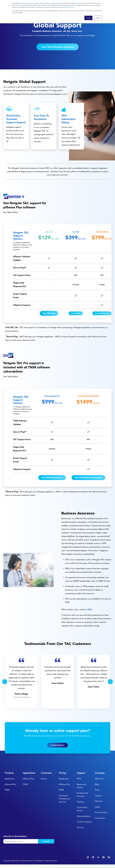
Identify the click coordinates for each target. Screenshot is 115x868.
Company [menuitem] (100, 773)
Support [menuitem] (81, 773)
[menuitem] (88, 857)
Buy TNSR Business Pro (52, 478)
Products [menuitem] (9, 773)
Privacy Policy (70, 7)
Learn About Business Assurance (58, 47)
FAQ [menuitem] (79, 779)
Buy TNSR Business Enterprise (88, 478)
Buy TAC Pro (76, 313)
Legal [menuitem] (97, 807)
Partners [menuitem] (99, 801)
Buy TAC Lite (49, 313)
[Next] (110, 682)
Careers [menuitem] (98, 796)
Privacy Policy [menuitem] (101, 812)
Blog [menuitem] (97, 784)
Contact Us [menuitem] (100, 818)
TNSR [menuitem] (7, 790)
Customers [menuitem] (46, 773)
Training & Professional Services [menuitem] (64, 799)
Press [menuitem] (97, 790)
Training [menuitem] (80, 802)
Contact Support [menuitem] (84, 822)
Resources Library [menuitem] (81, 786)
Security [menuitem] (80, 827)
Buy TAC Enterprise (102, 313)
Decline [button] (98, 18)
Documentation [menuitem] (84, 816)
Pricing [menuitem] (62, 773)
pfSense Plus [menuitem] (10, 784)
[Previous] (5, 682)
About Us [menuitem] (99, 779)
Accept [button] (88, 18)
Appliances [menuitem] (10, 779)
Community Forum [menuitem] (82, 809)
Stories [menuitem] (44, 779)
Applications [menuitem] (29, 773)
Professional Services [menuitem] (82, 795)
